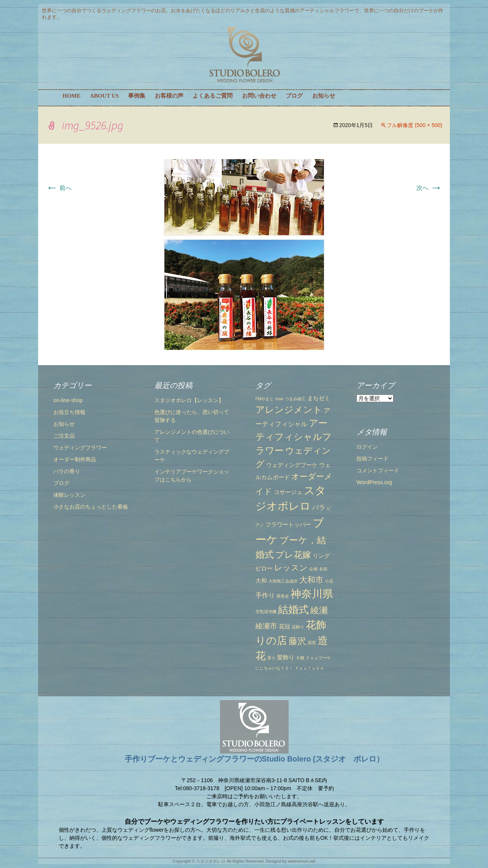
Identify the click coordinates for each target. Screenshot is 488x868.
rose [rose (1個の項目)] (279, 399)
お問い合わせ (259, 96)
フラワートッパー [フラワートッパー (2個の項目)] (288, 525)
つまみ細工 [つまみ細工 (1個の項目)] (295, 399)
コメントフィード (378, 470)
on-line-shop (68, 400)
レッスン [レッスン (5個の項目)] (291, 568)
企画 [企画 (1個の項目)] (313, 569)
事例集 (137, 96)
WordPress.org (374, 482)
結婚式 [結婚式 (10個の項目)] (293, 610)
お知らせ (324, 96)
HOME (72, 96)
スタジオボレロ (211, 861)
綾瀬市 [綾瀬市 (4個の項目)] (266, 626)
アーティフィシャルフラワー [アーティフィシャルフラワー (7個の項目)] (294, 437)
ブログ (294, 96)
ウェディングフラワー (80, 448)
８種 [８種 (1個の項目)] (300, 658)
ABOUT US (104, 96)
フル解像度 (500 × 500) (414, 125)
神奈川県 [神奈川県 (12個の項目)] (312, 594)
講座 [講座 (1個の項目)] (312, 643)
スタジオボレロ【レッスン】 (189, 400)
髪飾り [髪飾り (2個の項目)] (286, 657)
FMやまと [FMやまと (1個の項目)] (265, 399)
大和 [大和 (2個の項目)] (261, 581)
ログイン (367, 447)
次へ (429, 188)
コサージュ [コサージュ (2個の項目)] (288, 492)
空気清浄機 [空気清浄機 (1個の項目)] (266, 612)
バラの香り (67, 471)
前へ (59, 188)
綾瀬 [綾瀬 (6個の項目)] (319, 610)
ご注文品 (64, 436)
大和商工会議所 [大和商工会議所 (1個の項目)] (283, 581)
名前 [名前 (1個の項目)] (323, 569)
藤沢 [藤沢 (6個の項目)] (297, 641)
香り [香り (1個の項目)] (271, 658)
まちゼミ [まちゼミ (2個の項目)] (319, 398)
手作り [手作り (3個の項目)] (265, 595)
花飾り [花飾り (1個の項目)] (298, 627)
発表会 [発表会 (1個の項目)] (283, 596)
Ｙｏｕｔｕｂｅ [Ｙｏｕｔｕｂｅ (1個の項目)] (309, 668)
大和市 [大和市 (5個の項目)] (311, 580)
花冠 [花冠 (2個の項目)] (284, 626)
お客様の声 (169, 96)
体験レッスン (69, 495)
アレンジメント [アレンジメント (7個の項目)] (289, 410)
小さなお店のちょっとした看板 (91, 507)
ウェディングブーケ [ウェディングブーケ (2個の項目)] (292, 465)
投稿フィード (372, 459)
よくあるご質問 (213, 96)
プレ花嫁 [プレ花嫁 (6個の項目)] (293, 555)
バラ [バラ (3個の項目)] (319, 507)
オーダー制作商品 (75, 459)
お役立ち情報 (69, 412)
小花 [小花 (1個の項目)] (329, 581)
